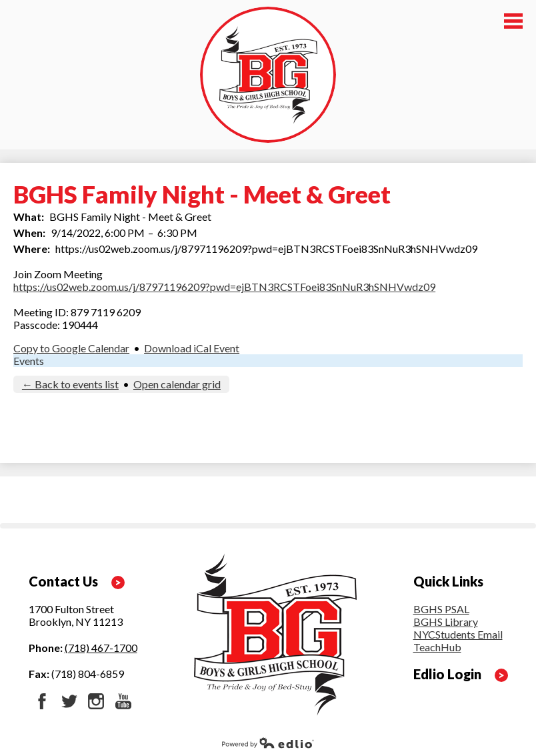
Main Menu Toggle (513, 21)
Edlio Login (447, 674)
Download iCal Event (192, 348)
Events (29, 361)
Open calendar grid (177, 384)
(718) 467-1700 (101, 648)
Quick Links (448, 581)
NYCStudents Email (458, 634)
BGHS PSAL (441, 609)
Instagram (96, 701)
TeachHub (437, 647)
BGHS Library (446, 622)
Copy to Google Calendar (71, 348)
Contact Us (63, 581)
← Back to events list (70, 384)
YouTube (123, 701)
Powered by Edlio (268, 743)
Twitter (69, 701)
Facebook (42, 701)
